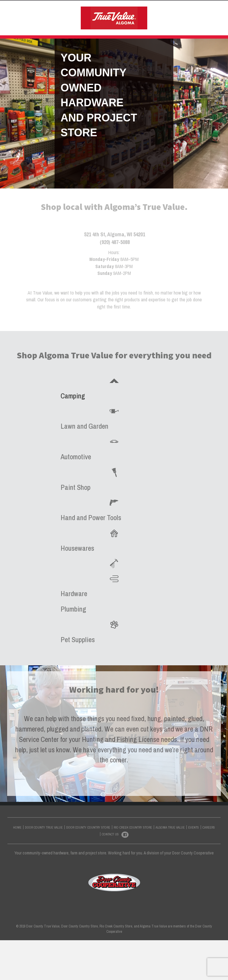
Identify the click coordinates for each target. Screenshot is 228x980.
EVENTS (122, 30)
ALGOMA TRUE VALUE (88, 30)
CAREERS (209, 867)
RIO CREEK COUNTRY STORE (185, 10)
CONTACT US (148, 30)
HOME (23, 10)
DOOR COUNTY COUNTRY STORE (122, 10)
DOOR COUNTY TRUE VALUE (61, 10)
